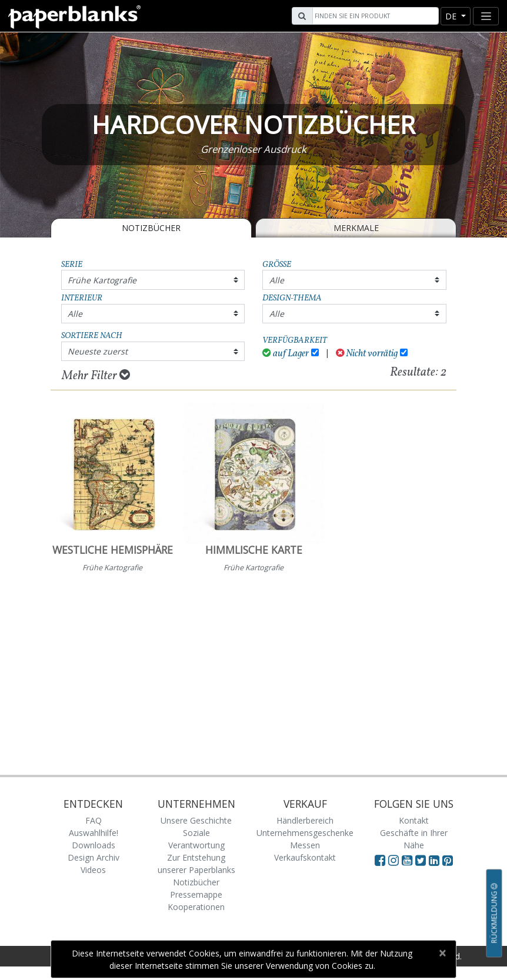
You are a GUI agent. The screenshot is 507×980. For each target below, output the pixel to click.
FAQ (94, 820)
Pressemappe (196, 894)
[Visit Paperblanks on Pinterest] (448, 860)
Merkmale (356, 228)
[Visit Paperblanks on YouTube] (408, 860)
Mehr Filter (96, 376)
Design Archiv (94, 857)
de (452, 16)
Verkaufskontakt (305, 857)
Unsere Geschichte (196, 820)
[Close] (442, 953)
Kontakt (414, 820)
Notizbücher (151, 228)
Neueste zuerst (98, 351)
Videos (93, 870)
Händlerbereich (305, 820)
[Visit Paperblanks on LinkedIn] (436, 860)
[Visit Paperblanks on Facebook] (380, 860)
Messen (305, 845)
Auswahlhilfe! (94, 833)
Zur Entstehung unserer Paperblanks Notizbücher (196, 870)
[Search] (374, 16)
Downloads (94, 845)
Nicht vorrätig (367, 354)
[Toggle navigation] (486, 16)
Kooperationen (196, 907)
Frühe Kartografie (102, 280)
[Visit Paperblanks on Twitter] (422, 860)
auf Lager (286, 354)
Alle (277, 280)
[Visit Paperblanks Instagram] (393, 860)
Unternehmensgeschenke (305, 833)
